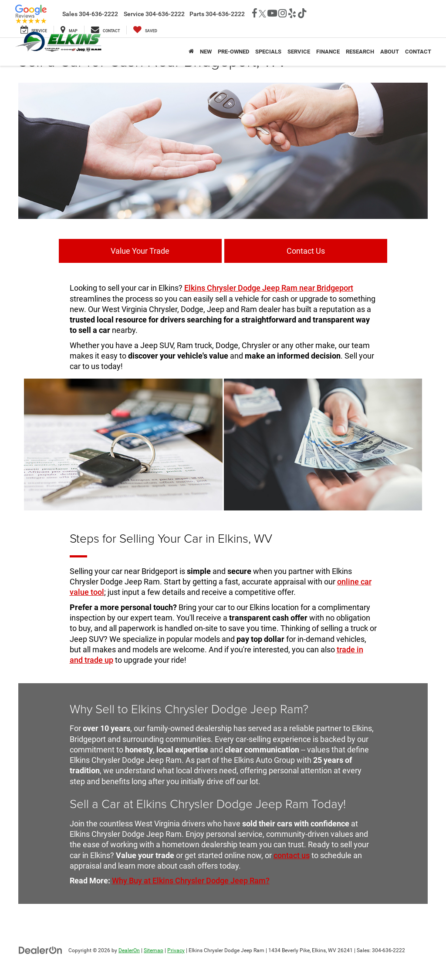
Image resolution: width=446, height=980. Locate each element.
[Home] (191, 52)
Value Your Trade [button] (160, 250)
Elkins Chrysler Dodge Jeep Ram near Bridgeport (269, 287)
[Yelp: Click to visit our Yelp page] (292, 14)
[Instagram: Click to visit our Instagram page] (282, 14)
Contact (418, 52)
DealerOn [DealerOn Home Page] (129, 950)
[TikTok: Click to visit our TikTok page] (302, 14)
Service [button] (299, 52)
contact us (292, 854)
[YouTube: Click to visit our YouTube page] (272, 14)
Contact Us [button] (286, 250)
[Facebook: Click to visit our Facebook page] (255, 14)
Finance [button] (328, 52)
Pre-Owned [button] (233, 52)
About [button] (390, 52)
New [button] (206, 52)
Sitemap (154, 950)
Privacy (176, 950)
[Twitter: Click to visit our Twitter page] (262, 14)
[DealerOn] (41, 949)
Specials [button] (268, 52)
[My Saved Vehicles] (145, 30)
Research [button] (360, 52)
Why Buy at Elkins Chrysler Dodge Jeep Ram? (191, 880)
